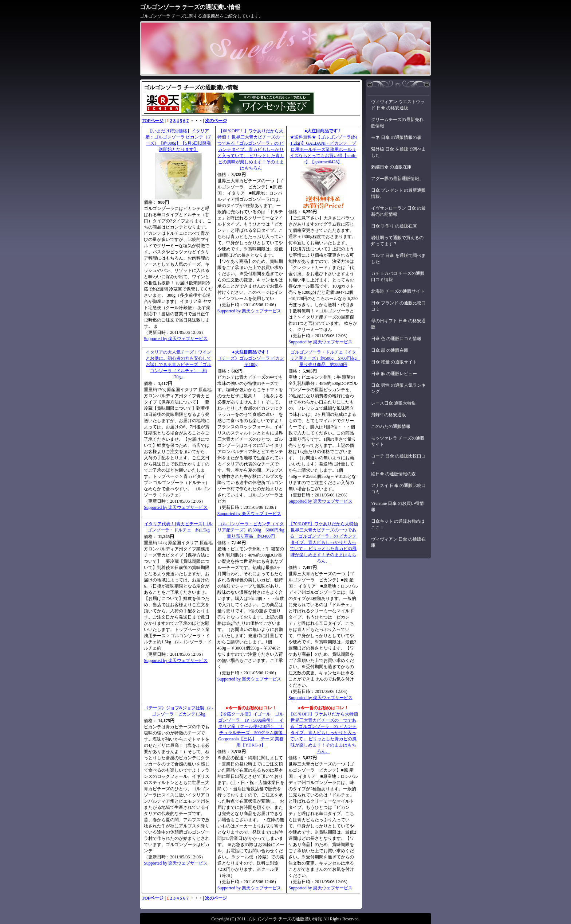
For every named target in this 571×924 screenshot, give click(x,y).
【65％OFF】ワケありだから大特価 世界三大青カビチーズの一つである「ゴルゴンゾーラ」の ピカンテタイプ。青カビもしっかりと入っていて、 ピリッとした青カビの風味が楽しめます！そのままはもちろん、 (323, 733)
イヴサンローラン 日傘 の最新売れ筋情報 (398, 211)
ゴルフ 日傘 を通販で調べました (398, 259)
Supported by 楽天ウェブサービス (176, 339)
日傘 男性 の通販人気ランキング (398, 388)
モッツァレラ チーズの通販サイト (398, 441)
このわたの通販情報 (391, 426)
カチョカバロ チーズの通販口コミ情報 (398, 276)
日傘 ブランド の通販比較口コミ (398, 306)
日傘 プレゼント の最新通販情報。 (398, 193)
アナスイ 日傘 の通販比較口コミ (398, 489)
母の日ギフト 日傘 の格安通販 (398, 324)
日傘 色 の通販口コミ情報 (396, 339)
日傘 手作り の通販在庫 (394, 226)
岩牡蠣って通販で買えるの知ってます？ (397, 241)
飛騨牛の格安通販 (389, 415)
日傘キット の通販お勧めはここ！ (398, 524)
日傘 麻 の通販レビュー (394, 374)
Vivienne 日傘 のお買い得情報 (397, 506)
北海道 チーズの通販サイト (398, 291)
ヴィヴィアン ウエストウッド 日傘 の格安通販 (398, 105)
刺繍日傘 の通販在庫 (391, 167)
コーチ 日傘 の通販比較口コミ (398, 459)
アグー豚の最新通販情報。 (397, 179)
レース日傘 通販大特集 (393, 403)
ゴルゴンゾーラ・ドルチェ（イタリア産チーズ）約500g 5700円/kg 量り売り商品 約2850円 (325, 358)
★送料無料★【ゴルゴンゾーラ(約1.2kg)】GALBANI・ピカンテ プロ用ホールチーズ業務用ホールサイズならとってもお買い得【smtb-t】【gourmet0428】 (323, 149)
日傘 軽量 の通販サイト (394, 362)
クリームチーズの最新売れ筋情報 (397, 123)
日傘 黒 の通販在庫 (390, 350)
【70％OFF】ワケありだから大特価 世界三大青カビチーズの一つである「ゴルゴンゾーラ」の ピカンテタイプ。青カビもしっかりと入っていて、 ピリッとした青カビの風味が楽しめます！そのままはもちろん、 (323, 542)
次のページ (216, 121)
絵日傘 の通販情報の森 (393, 474)
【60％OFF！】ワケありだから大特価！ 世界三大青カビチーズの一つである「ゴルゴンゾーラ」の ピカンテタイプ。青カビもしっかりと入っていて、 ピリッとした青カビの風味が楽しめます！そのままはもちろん (251, 149)
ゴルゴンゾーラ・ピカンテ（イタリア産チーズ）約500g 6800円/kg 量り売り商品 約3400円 (253, 530)
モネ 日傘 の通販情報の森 (396, 137)
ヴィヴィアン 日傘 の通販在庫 (398, 542)
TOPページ (153, 121)
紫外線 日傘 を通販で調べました (398, 152)
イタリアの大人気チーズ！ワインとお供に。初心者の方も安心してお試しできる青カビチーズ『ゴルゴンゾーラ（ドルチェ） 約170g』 (178, 364)
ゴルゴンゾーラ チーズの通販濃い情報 (190, 7)
